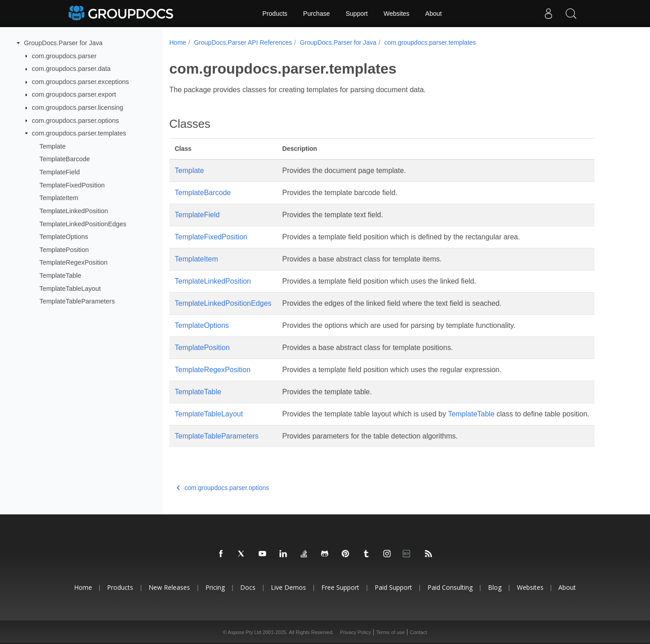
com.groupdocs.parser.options (76, 120)
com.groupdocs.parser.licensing (78, 107)
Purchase (317, 14)
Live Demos (288, 587)
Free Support (340, 587)
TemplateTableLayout (70, 288)
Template (52, 146)
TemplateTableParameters (77, 301)
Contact (418, 632)
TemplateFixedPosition (72, 185)
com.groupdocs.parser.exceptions (81, 82)
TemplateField (60, 172)
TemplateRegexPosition (73, 262)
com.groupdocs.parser (64, 56)
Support (357, 14)
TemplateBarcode (65, 159)
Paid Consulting (450, 587)
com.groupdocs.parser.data (71, 69)
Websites (397, 14)
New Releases (169, 587)
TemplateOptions (64, 237)
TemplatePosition (64, 250)
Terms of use (390, 632)
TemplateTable (60, 275)
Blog (495, 587)
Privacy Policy (355, 632)
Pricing (215, 587)
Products (275, 14)
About (434, 14)
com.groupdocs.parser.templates (79, 133)
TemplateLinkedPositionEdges (83, 224)
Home (178, 42)
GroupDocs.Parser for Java (63, 43)
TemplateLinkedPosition (74, 211)
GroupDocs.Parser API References (243, 42)
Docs (248, 587)
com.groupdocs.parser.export (74, 94)
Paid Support (393, 587)
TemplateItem (59, 198)
